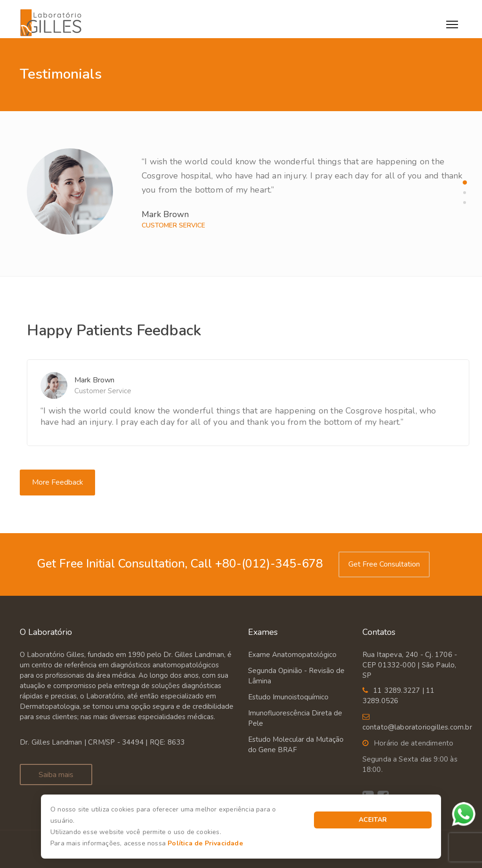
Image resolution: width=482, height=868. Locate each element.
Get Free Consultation (384, 564)
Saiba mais (56, 775)
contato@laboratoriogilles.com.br (417, 727)
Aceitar (373, 820)
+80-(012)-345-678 (267, 564)
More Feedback (58, 482)
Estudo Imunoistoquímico (288, 697)
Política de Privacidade (205, 843)
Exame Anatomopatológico (292, 655)
